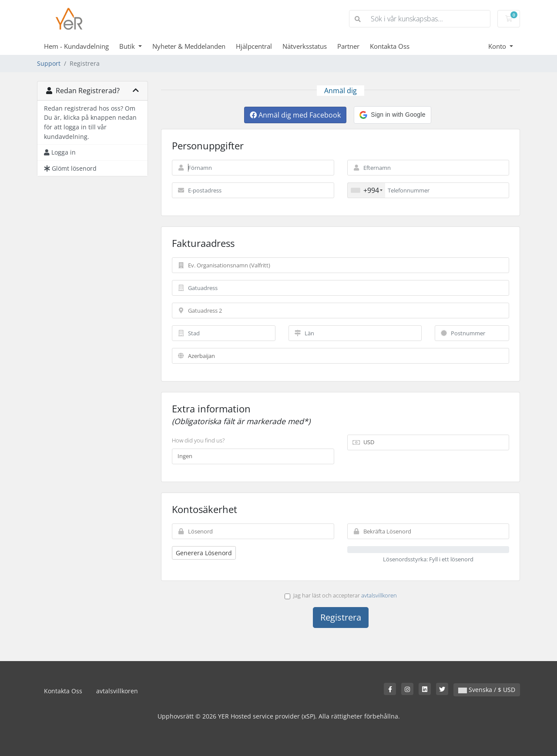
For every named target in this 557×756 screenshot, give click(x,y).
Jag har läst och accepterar (341, 595)
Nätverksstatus (305, 46)
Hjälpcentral (254, 46)
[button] (392, 115)
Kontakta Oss (390, 46)
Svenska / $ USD (487, 690)
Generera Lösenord (204, 553)
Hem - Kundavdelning (76, 46)
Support (49, 63)
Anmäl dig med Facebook (295, 115)
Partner (348, 46)
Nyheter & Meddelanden (189, 46)
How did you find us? (198, 440)
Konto (498, 46)
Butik (128, 46)
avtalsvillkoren (379, 595)
